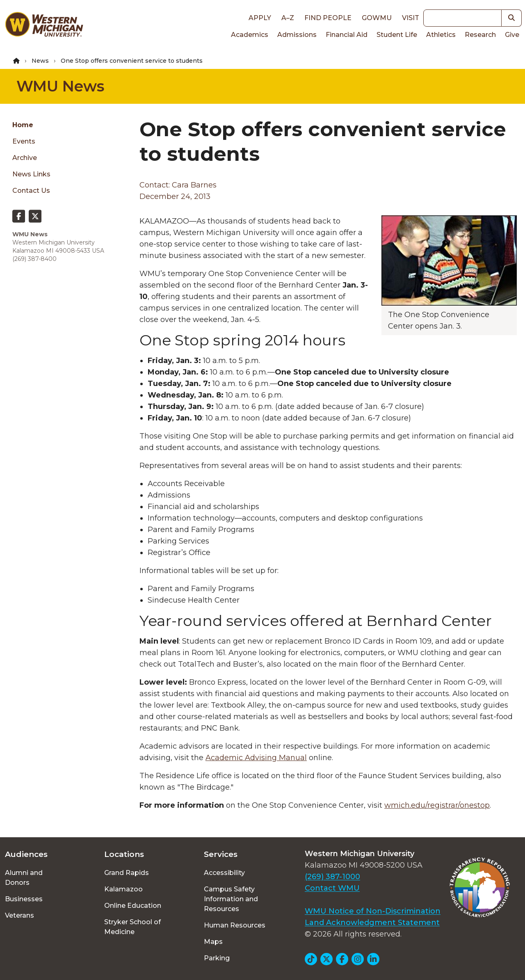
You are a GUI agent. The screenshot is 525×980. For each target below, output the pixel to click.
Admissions (297, 35)
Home (23, 125)
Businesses (24, 899)
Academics (250, 35)
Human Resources (235, 925)
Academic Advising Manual (256, 758)
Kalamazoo (123, 889)
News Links (31, 174)
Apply (260, 18)
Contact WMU (332, 888)
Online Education (133, 906)
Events (24, 141)
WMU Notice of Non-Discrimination (373, 911)
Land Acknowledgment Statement (372, 923)
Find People (328, 18)
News (40, 61)
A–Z (288, 18)
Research (480, 35)
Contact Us (31, 191)
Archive (25, 158)
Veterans (19, 915)
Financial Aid (347, 35)
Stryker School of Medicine (132, 927)
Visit (411, 18)
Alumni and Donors (24, 878)
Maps (213, 942)
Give (512, 35)
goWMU (377, 18)
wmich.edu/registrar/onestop (437, 805)
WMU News (60, 86)
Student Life (397, 35)
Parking (217, 958)
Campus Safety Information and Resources (231, 899)
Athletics (441, 35)
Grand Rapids (127, 873)
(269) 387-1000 (332, 877)
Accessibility (224, 873)
